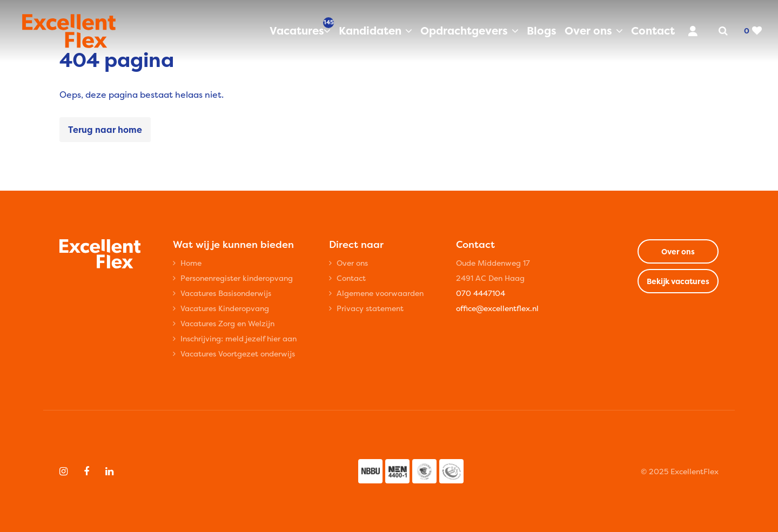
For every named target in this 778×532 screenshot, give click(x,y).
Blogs (542, 31)
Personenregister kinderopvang (237, 278)
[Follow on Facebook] (86, 472)
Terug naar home (105, 130)
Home (191, 263)
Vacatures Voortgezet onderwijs (238, 353)
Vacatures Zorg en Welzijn (227, 323)
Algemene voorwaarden (380, 293)
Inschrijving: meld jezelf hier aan (239, 338)
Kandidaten (370, 31)
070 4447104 (481, 293)
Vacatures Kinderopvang (225, 308)
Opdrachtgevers (464, 31)
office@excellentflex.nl (497, 308)
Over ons (588, 31)
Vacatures (300, 30)
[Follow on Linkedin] (109, 472)
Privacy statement (370, 308)
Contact (653, 31)
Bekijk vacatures (678, 281)
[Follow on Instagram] (63, 472)
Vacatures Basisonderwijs (226, 293)
